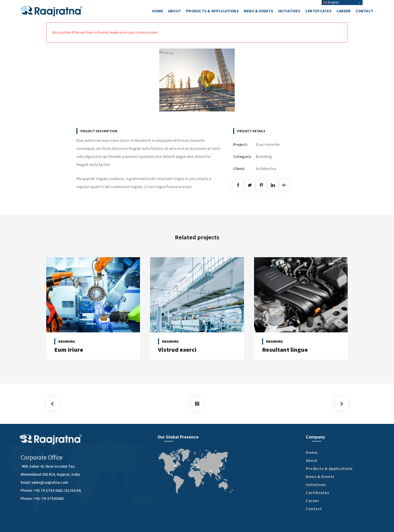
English (331, 2)
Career (312, 501)
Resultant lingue (285, 349)
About (312, 460)
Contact (314, 509)
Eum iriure (69, 349)
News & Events (320, 477)
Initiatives (316, 485)
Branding (264, 157)
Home (312, 452)
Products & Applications (329, 469)
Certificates (317, 493)
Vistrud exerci (177, 349)
